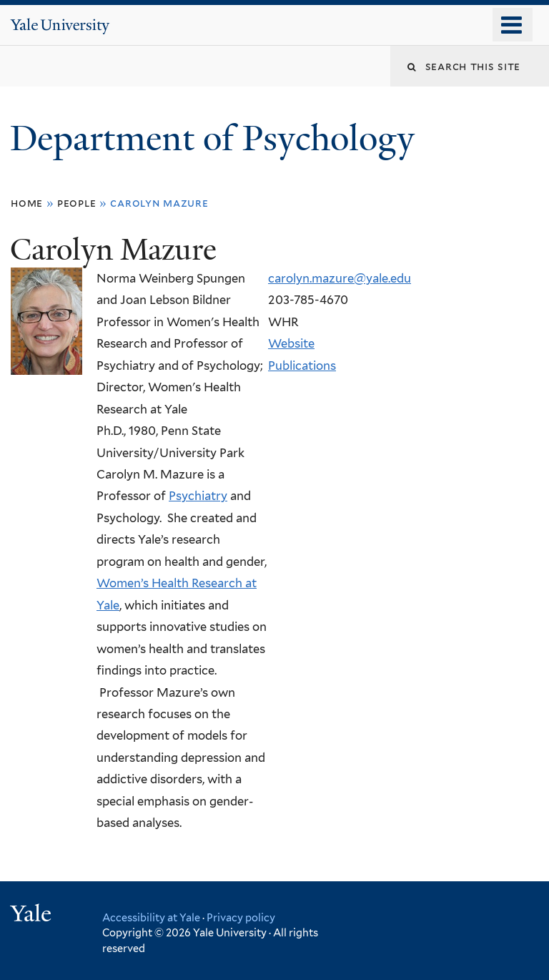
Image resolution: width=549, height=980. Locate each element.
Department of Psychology (217, 138)
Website (291, 343)
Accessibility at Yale (151, 917)
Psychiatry (198, 496)
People (77, 203)
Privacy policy (241, 917)
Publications (302, 366)
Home (27, 203)
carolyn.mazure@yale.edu (340, 278)
